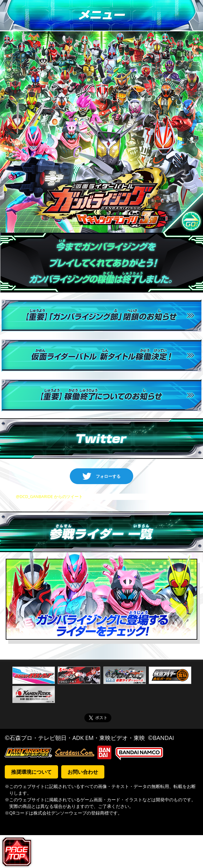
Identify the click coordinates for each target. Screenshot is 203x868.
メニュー (101, 16)
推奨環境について (31, 772)
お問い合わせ (83, 772)
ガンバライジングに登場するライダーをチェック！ (101, 598)
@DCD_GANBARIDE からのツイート (49, 496)
